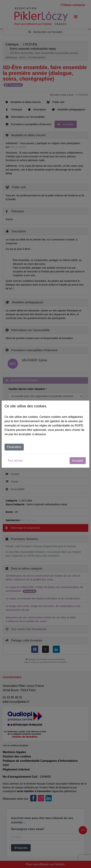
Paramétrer (14, 447)
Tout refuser (15, 461)
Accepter (78, 461)
